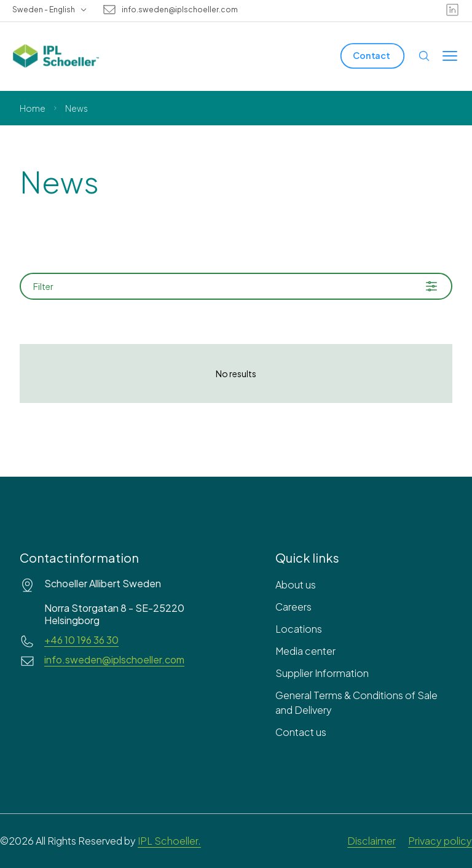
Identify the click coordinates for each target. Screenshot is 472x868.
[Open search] (424, 56)
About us (296, 585)
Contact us (301, 732)
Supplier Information (322, 673)
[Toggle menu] (450, 56)
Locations (299, 629)
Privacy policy (440, 841)
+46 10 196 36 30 (81, 640)
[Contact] (372, 56)
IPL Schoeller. (169, 841)
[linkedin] (452, 10)
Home (33, 108)
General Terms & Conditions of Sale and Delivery (356, 702)
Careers (293, 607)
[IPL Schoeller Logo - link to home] (56, 56)
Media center (305, 651)
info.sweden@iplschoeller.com (180, 10)
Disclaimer (372, 841)
